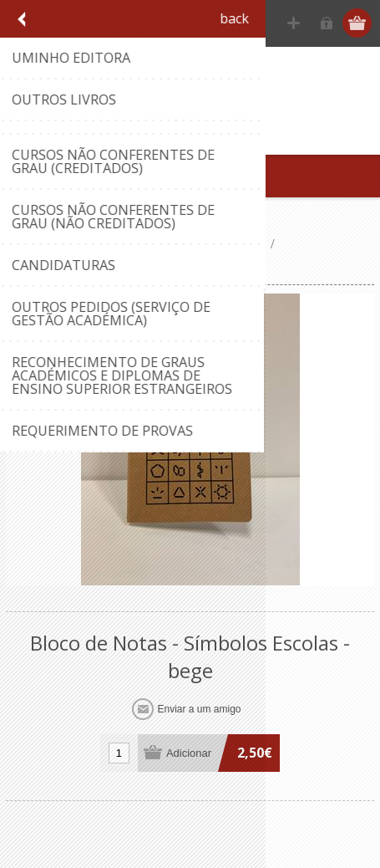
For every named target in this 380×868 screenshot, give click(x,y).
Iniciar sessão (326, 23)
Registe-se (294, 23)
